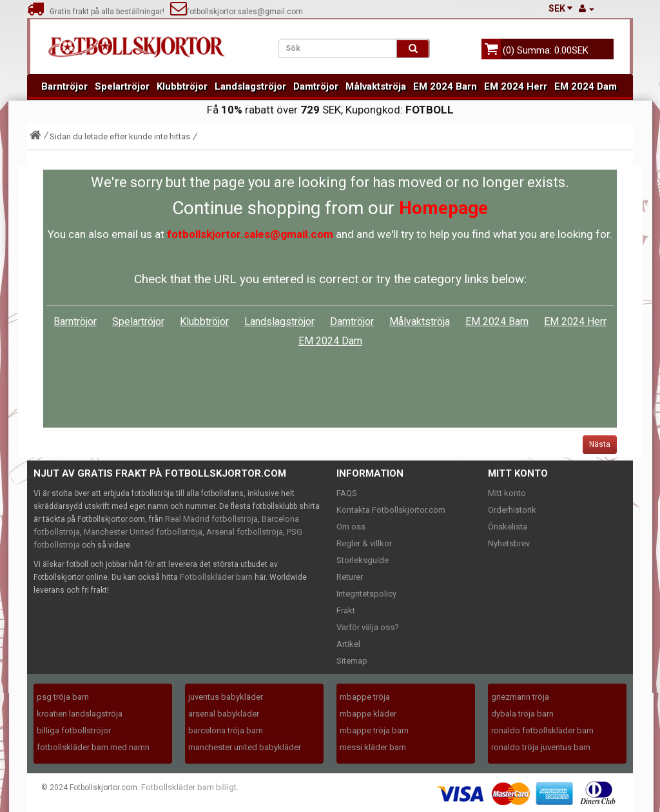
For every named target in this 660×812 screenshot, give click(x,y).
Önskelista (508, 527)
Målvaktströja (376, 86)
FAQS (347, 493)
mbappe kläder (368, 714)
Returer (350, 577)
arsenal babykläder (224, 714)
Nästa (600, 444)
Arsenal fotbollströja (245, 532)
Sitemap (352, 661)
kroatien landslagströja (80, 714)
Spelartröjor (122, 86)
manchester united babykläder (245, 747)
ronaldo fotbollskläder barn (542, 730)
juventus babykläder (226, 697)
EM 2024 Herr (516, 86)
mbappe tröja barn (374, 730)
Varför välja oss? (368, 627)
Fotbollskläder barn (216, 577)
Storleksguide (363, 560)
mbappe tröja (365, 697)
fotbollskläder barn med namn (93, 747)
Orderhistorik (512, 510)
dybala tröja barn (522, 714)
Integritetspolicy (366, 594)
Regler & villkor (364, 543)
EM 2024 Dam (586, 86)
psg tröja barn (63, 697)
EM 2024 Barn (445, 86)
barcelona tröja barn (226, 730)
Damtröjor (316, 86)
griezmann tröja (520, 697)
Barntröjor (64, 86)
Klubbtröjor (182, 86)
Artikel (348, 644)
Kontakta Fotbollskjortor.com (391, 510)
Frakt (346, 610)
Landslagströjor (250, 86)
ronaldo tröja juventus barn (541, 747)
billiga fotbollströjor (74, 730)
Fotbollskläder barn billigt (189, 787)
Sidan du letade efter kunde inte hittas (120, 136)
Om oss (351, 527)
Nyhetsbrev (509, 543)
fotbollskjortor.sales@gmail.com (237, 12)
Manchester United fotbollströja (143, 532)
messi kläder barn (373, 747)
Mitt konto (507, 493)
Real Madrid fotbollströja (211, 519)
